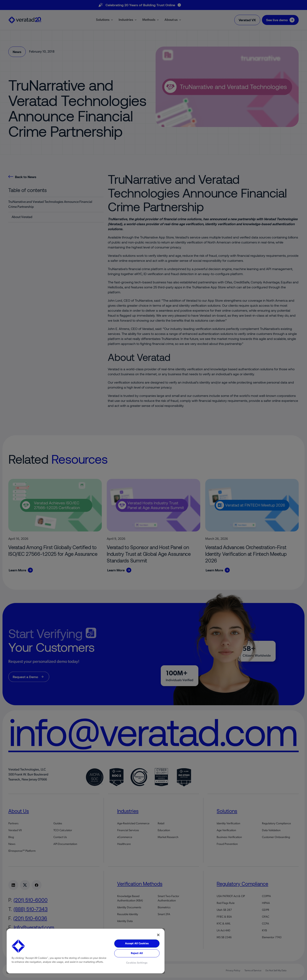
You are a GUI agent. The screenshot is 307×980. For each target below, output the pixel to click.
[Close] (158, 935)
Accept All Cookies (137, 944)
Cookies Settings (137, 963)
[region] (86, 951)
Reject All (137, 953)
